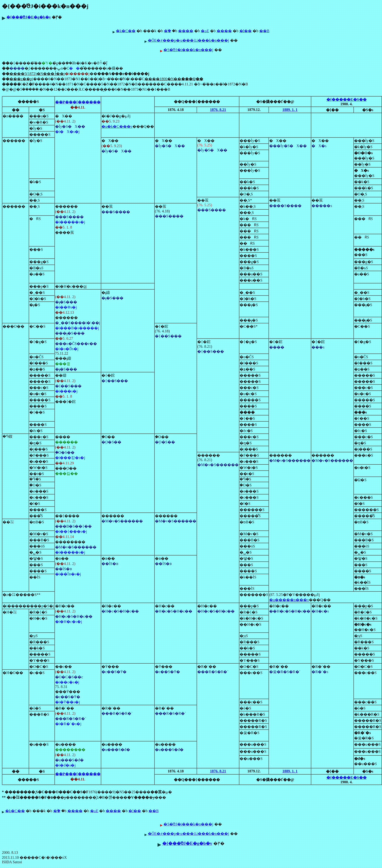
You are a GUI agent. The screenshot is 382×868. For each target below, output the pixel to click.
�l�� (246, 31)
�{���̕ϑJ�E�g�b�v (29, 17)
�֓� (167, 31)
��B (264, 31)
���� (186, 31)
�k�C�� (126, 31)
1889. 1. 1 (290, 110)
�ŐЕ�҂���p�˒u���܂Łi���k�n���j (189, 40)
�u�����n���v (289, 600)
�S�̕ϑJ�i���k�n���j (188, 50)
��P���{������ (78, 102)
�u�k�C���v (117, 126)
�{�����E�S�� (347, 99)
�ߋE (205, 31)
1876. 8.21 (218, 110)
